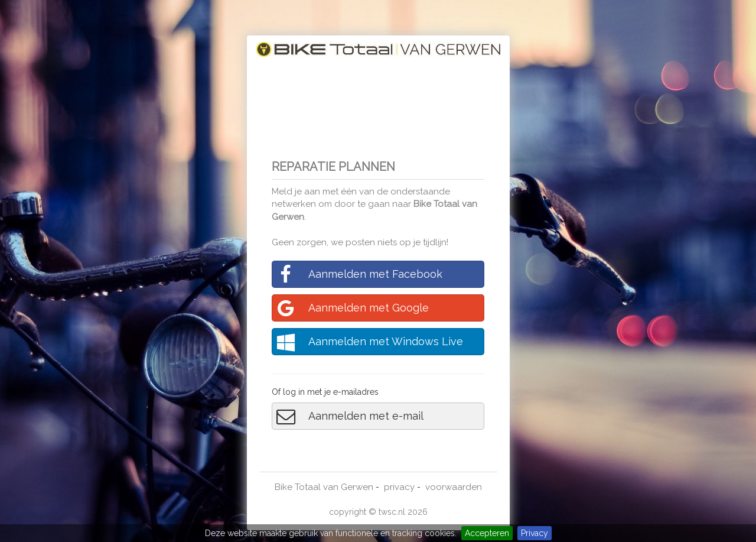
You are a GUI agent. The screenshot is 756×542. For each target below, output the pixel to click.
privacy (399, 487)
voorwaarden (454, 487)
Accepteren (487, 533)
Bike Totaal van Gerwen (324, 487)
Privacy (535, 533)
